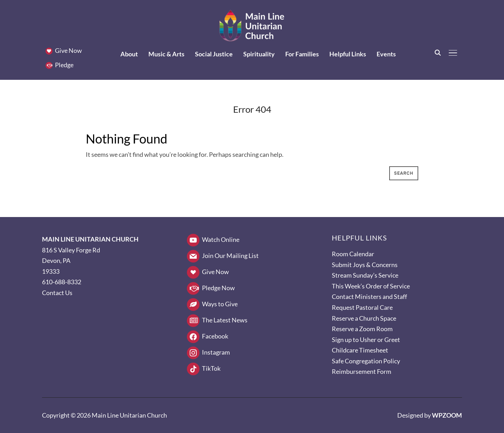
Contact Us (57, 293)
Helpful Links (348, 54)
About (129, 54)
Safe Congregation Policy (366, 361)
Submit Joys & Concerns (365, 265)
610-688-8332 (62, 282)
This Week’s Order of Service (371, 286)
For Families (302, 54)
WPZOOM (447, 415)
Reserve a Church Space (364, 318)
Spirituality (259, 54)
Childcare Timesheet (360, 350)
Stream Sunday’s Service (365, 275)
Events (386, 54)
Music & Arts (166, 54)
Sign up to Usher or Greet (366, 340)
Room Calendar (353, 254)
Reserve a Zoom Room (362, 329)
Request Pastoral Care (362, 307)
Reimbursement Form (362, 371)
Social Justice (214, 54)
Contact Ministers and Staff (369, 296)
